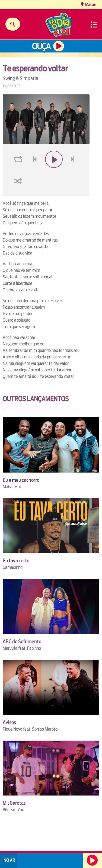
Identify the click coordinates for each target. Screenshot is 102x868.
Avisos (9, 722)
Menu (94, 25)
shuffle (19, 194)
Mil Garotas (14, 803)
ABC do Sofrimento (22, 641)
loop (19, 172)
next (73, 172)
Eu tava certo (16, 561)
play (53, 172)
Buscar (13, 24)
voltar (33, 172)
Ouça (41, 46)
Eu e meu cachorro (21, 480)
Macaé (90, 4)
